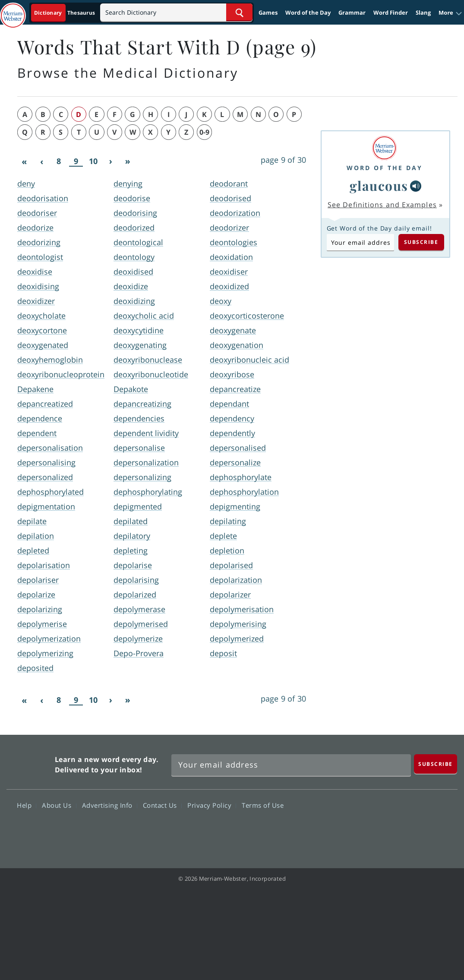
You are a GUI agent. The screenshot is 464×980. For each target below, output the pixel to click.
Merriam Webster (30, 763)
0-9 (204, 132)
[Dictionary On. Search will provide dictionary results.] (65, 13)
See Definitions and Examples (382, 205)
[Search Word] (239, 12)
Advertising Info (110, 805)
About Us (59, 805)
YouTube (410, 830)
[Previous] (41, 161)
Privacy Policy (212, 805)
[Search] (176, 12)
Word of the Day (308, 13)
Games (268, 13)
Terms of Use (263, 805)
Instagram (441, 830)
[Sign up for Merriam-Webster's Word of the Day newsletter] (291, 765)
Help (27, 805)
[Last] (128, 161)
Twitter (379, 830)
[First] (24, 161)
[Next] (110, 161)
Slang (423, 13)
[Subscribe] (436, 764)
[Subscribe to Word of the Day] (360, 242)
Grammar (352, 13)
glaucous (379, 186)
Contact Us (162, 805)
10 (93, 161)
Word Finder (391, 13)
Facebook (348, 830)
